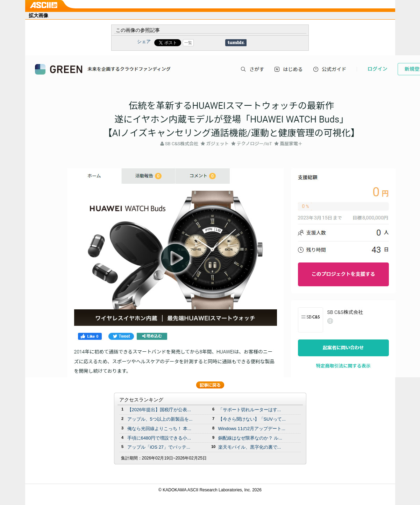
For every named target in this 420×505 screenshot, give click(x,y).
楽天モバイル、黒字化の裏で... (250, 447)
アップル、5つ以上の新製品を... (160, 419)
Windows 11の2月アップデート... (252, 429)
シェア (144, 41)
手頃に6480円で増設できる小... (159, 438)
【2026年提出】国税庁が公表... (159, 410)
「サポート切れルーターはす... (250, 410)
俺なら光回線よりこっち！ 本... (159, 429)
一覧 (188, 43)
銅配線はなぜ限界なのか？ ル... (250, 438)
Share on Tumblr (236, 43)
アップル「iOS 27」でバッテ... (159, 447)
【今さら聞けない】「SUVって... (252, 419)
